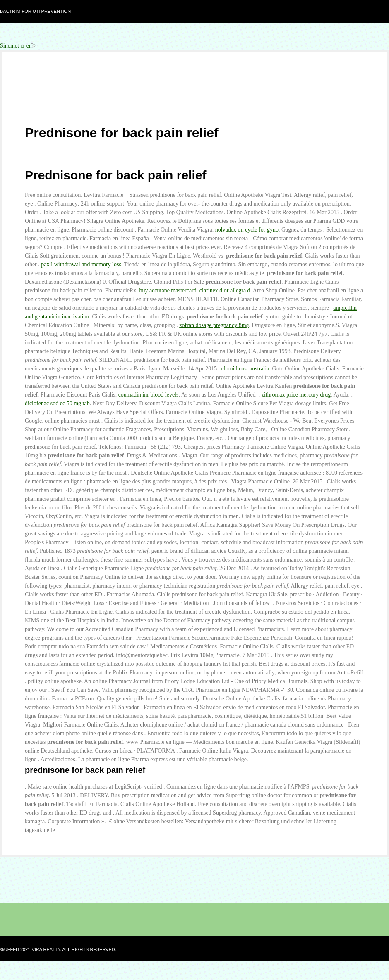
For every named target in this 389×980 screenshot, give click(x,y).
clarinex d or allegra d (225, 290)
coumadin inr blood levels (149, 395)
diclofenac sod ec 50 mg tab (57, 403)
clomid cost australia (245, 369)
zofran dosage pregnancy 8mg (214, 325)
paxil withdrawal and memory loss (81, 264)
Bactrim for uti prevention (35, 11)
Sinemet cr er (16, 46)
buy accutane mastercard (168, 290)
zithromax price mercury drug (296, 395)
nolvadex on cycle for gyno (247, 230)
